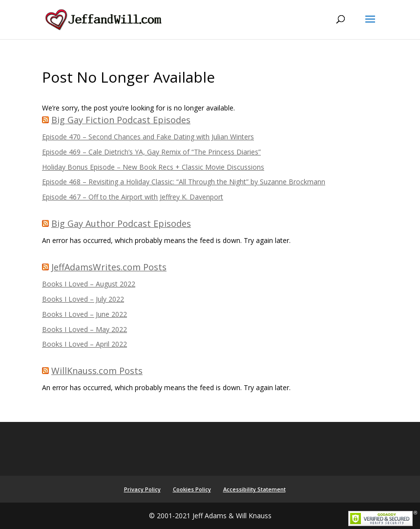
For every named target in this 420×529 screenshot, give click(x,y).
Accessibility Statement (254, 489)
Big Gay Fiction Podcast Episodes (121, 120)
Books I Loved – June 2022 (84, 314)
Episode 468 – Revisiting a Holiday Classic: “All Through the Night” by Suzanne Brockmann (184, 182)
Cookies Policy (192, 489)
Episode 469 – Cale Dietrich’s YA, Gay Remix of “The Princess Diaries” (151, 152)
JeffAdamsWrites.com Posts (109, 267)
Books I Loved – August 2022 (89, 284)
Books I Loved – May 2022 (84, 329)
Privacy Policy (142, 489)
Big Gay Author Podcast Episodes (121, 223)
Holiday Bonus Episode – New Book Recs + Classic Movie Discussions (153, 167)
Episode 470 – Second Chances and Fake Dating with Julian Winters (148, 137)
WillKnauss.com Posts (97, 371)
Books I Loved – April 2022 (84, 344)
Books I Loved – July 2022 (83, 299)
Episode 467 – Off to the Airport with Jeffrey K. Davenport (133, 197)
